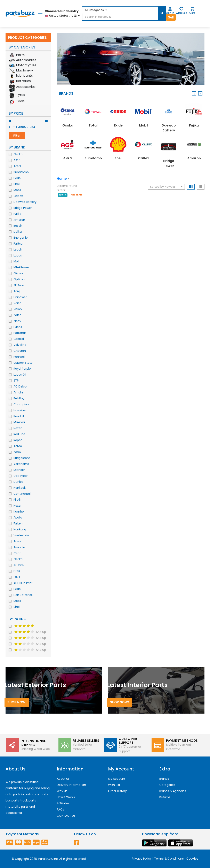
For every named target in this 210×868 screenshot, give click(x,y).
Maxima (19, 422)
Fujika (17, 214)
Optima (19, 279)
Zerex (17, 452)
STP (16, 381)
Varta (17, 303)
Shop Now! (17, 702)
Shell (17, 184)
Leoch (18, 249)
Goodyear (21, 476)
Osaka (18, 154)
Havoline (20, 410)
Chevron (20, 351)
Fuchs (18, 327)
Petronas (20, 333)
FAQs (60, 809)
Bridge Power (23, 208)
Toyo (17, 541)
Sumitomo (21, 172)
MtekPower (21, 267)
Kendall (19, 416)
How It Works (66, 797)
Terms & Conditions (169, 859)
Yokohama (21, 464)
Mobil (17, 190)
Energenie (21, 238)
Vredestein (21, 535)
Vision (18, 309)
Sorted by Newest (166, 187)
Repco (18, 440)
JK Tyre (19, 565)
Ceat (17, 553)
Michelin (19, 470)
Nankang (20, 529)
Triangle (19, 547)
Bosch (18, 226)
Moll (16, 261)
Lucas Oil (20, 375)
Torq (17, 291)
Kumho (19, 512)
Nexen (18, 428)
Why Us (62, 791)
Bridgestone (22, 458)
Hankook (20, 488)
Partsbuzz (45, 859)
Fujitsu (18, 244)
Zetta (17, 315)
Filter (17, 135)
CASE (17, 577)
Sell (171, 17)
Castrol (19, 339)
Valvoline (20, 345)
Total (17, 166)
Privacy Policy (142, 859)
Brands (164, 779)
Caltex (18, 196)
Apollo (18, 517)
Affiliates (63, 803)
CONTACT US (66, 816)
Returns (165, 797)
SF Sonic (19, 285)
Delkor (18, 232)
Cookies (192, 859)
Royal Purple (22, 369)
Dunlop (19, 482)
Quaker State (23, 363)
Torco (18, 446)
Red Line (19, 434)
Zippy (17, 321)
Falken (18, 523)
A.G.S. (17, 160)
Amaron (19, 220)
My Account (117, 779)
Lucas (18, 255)
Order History (117, 791)
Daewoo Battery (25, 202)
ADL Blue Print (23, 583)
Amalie (18, 392)
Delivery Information (71, 785)
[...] (113, 17)
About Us (63, 779)
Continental (22, 494)
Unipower (20, 297)
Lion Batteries (23, 595)
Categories (167, 785)
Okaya (18, 273)
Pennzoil (19, 357)
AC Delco (20, 386)
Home (62, 179)
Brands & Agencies (173, 791)
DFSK (17, 571)
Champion (21, 404)
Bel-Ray (19, 398)
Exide (17, 178)
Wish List (114, 785)
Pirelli (17, 500)
